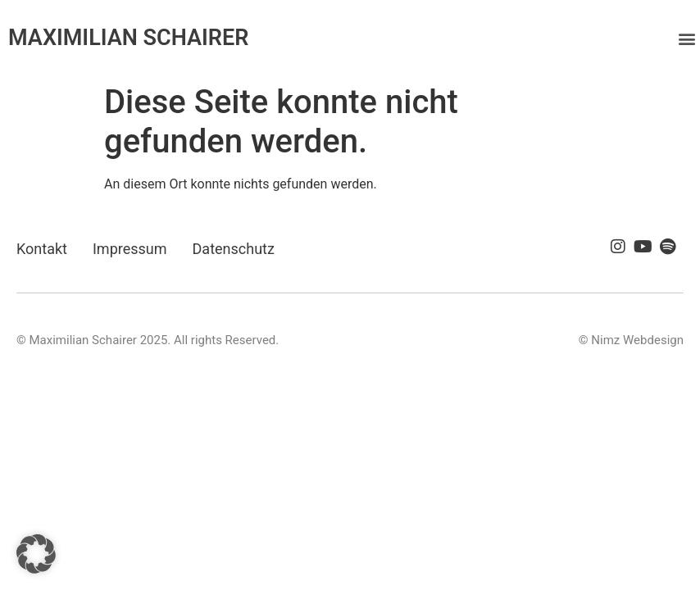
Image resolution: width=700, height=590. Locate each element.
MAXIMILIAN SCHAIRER (128, 38)
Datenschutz (234, 249)
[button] (686, 38)
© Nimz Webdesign (631, 340)
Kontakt (42, 249)
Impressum (130, 249)
